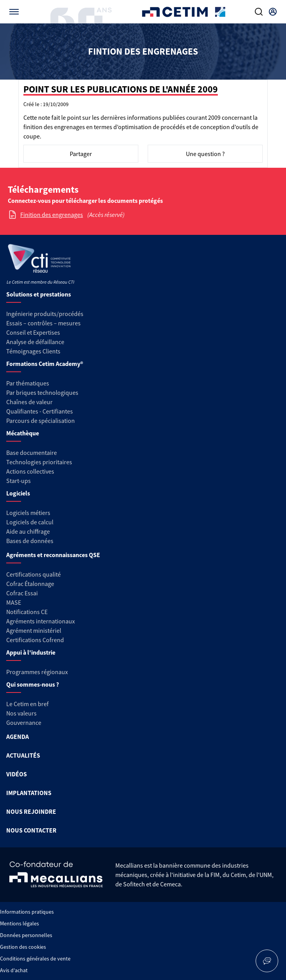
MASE (14, 602)
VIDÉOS (17, 774)
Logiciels (18, 493)
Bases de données (30, 541)
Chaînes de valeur (29, 402)
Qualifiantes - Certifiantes (40, 411)
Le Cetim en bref (27, 704)
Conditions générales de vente (35, 959)
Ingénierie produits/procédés (45, 314)
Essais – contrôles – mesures (43, 323)
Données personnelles (26, 935)
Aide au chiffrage (28, 531)
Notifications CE (27, 612)
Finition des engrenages (52, 215)
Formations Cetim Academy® (45, 364)
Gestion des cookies (23, 947)
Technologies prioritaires (39, 462)
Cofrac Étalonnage (30, 584)
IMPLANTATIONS (29, 793)
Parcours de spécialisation (41, 421)
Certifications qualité (34, 574)
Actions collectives (30, 471)
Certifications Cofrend (35, 640)
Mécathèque (23, 433)
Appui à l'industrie (31, 652)
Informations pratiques (27, 912)
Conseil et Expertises (33, 332)
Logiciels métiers (28, 513)
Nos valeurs (21, 713)
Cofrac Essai (22, 593)
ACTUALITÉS (23, 755)
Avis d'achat (14, 970)
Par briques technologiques (42, 392)
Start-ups (19, 481)
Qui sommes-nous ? (33, 684)
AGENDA (18, 737)
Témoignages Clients (33, 351)
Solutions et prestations (39, 294)
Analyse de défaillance (35, 342)
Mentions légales (19, 923)
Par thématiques (28, 383)
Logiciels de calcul (30, 522)
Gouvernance (24, 723)
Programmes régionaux (37, 672)
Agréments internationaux (41, 621)
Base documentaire (32, 453)
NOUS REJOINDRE (31, 811)
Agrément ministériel (34, 630)
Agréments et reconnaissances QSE (53, 555)
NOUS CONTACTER (31, 830)
